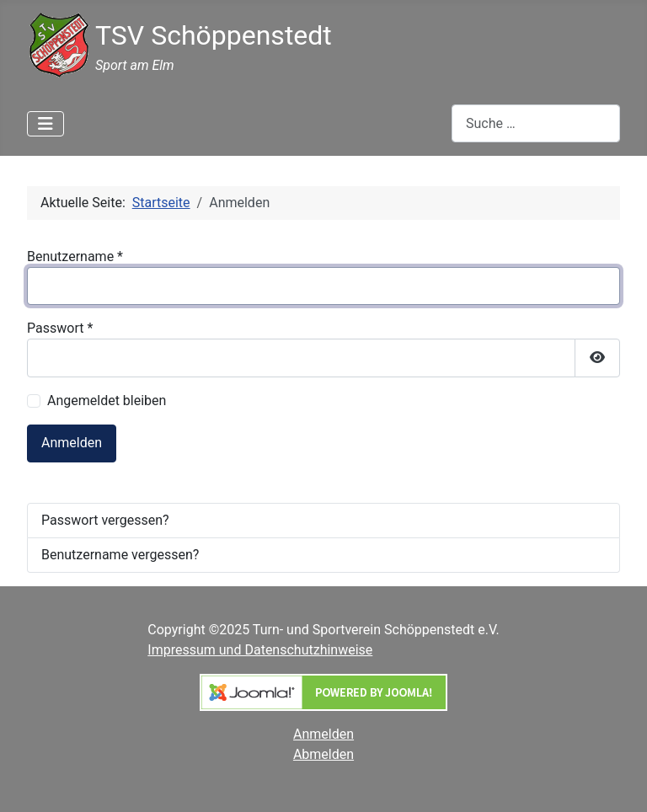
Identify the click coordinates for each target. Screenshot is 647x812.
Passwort (60, 328)
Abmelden (323, 754)
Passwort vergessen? (105, 520)
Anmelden (72, 443)
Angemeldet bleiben (107, 401)
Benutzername (75, 256)
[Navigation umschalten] (45, 124)
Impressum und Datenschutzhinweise (260, 650)
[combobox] (536, 123)
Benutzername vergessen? (120, 555)
